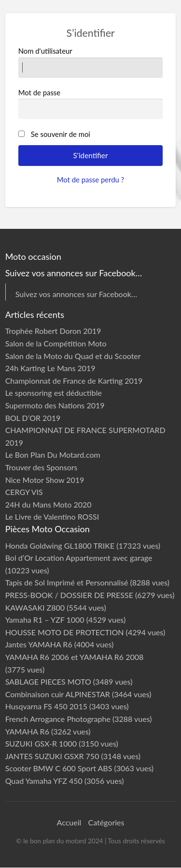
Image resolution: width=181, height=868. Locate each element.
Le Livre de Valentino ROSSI (52, 516)
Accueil (69, 822)
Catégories (106, 822)
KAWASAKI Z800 (35, 607)
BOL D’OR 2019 (33, 418)
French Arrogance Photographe (58, 719)
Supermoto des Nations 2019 (55, 405)
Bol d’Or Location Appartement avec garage (79, 558)
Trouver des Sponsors (42, 467)
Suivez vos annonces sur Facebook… (76, 294)
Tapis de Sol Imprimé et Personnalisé (67, 582)
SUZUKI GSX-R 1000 (41, 743)
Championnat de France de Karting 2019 (74, 381)
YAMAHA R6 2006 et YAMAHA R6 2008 (75, 657)
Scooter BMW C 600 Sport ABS (59, 768)
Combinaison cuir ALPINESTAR (58, 694)
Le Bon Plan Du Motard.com (53, 455)
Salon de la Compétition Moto (56, 343)
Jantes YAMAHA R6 (39, 644)
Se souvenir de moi (61, 134)
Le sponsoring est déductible (54, 393)
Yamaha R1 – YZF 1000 (45, 620)
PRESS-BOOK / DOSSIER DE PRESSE (69, 595)
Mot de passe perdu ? (91, 180)
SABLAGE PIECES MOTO (48, 681)
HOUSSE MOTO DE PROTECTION (65, 632)
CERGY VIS (24, 492)
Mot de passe (91, 104)
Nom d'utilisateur (91, 62)
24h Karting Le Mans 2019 (50, 368)
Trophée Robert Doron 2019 (53, 331)
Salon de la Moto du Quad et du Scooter (73, 356)
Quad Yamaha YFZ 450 (44, 781)
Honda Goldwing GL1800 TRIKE (60, 546)
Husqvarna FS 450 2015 (46, 706)
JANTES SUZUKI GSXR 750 (52, 756)
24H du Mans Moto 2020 (49, 504)
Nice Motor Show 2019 (45, 480)
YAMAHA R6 (27, 731)
